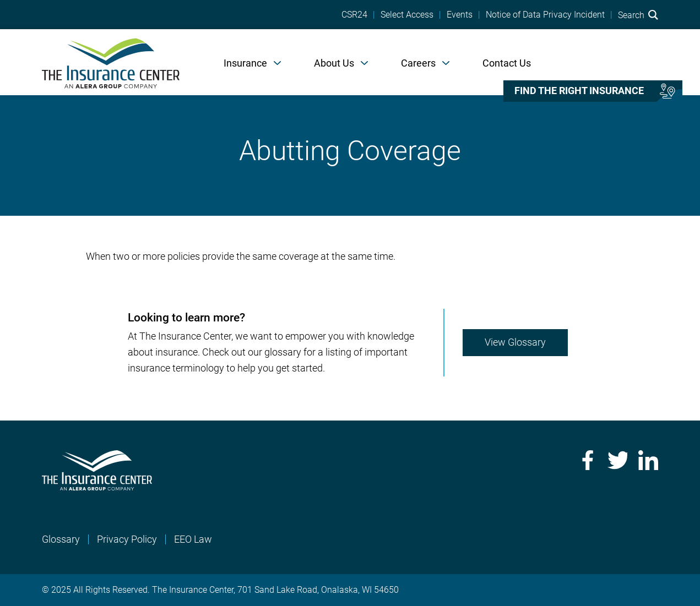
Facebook (587, 460)
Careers (418, 63)
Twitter (617, 460)
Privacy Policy (127, 539)
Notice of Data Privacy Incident (545, 15)
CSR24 (354, 15)
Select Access (407, 15)
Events (460, 15)
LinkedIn (648, 460)
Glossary (61, 539)
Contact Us (507, 63)
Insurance (245, 63)
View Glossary (515, 342)
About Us (334, 63)
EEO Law (193, 539)
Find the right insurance (579, 91)
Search (638, 15)
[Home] (111, 62)
